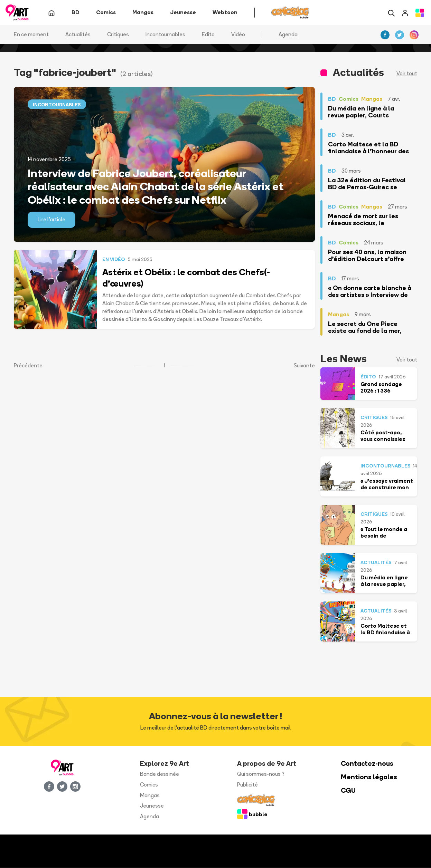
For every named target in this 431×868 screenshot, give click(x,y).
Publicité (247, 785)
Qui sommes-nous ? (261, 774)
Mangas (150, 795)
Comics (149, 785)
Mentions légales (369, 777)
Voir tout (407, 74)
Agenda (288, 34)
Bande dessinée (160, 774)
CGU (348, 790)
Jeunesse (152, 806)
